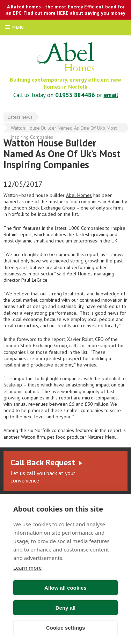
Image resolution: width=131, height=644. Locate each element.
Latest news (20, 117)
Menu (14, 27)
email (111, 95)
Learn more (28, 568)
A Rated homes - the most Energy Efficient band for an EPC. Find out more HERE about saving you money (66, 10)
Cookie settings (66, 628)
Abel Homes (65, 57)
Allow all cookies (65, 588)
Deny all (66, 608)
